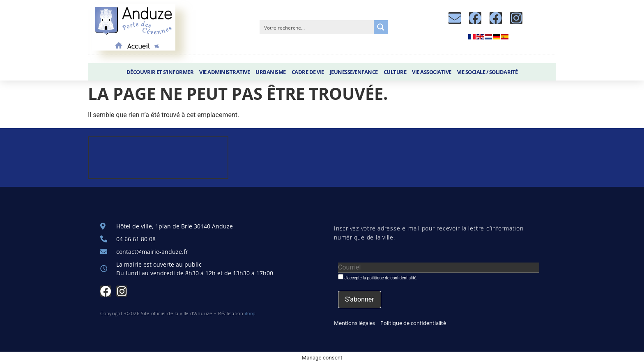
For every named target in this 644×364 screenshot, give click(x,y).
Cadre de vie (308, 72)
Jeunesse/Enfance (354, 72)
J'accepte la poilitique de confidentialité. (378, 277)
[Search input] (317, 27)
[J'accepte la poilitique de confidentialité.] (341, 277)
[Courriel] (439, 268)
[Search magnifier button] (381, 27)
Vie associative (432, 72)
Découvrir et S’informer (160, 72)
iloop (250, 313)
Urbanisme (271, 72)
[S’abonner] (360, 299)
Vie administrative (224, 72)
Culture (395, 72)
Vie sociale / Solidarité (488, 72)
